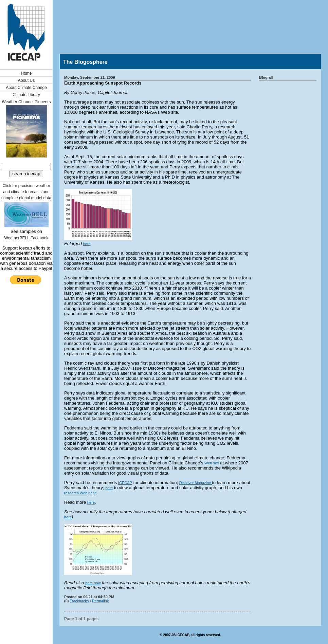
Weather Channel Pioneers (26, 102)
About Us (26, 80)
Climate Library (26, 95)
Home (26, 73)
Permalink (100, 601)
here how (93, 583)
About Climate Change (26, 88)
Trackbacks (79, 601)
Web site (212, 463)
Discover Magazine (196, 483)
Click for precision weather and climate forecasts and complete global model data (26, 192)
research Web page (80, 493)
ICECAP (125, 483)
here (87, 244)
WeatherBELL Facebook (26, 238)
